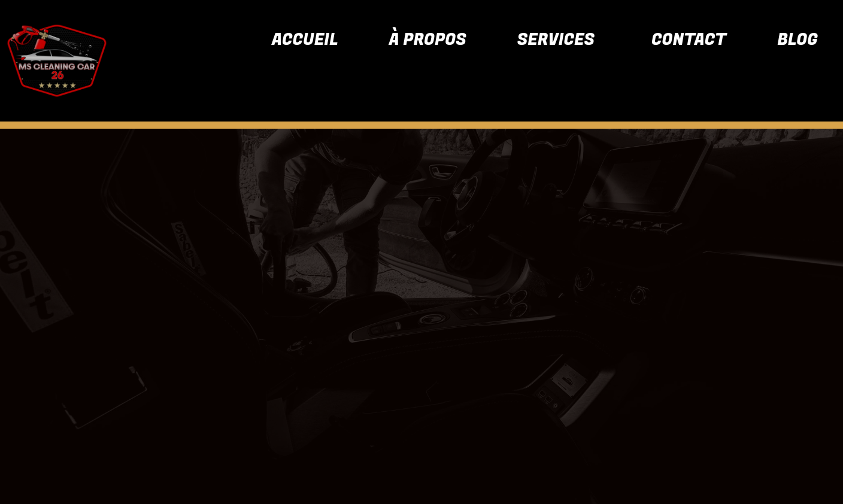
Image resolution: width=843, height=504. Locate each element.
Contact (689, 40)
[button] (559, 40)
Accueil (305, 40)
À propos (428, 40)
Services (556, 40)
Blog (797, 40)
